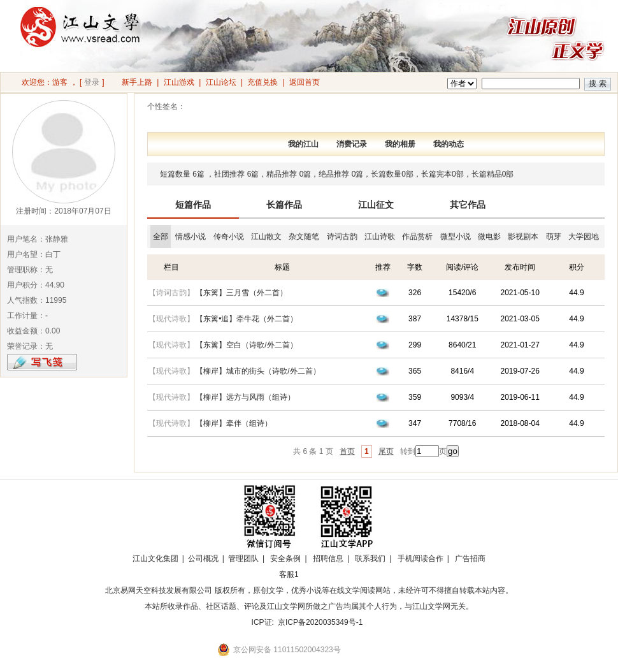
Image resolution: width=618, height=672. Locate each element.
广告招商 (470, 559)
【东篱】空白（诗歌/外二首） (246, 345)
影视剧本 (523, 237)
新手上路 (137, 82)
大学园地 (584, 237)
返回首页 (305, 82)
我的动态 (449, 144)
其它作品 (468, 205)
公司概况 (203, 559)
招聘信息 (328, 559)
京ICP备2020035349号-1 (320, 622)
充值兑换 (262, 82)
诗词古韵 (342, 237)
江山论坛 (221, 82)
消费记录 (352, 144)
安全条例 (285, 559)
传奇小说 (229, 237)
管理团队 (243, 559)
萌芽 (554, 237)
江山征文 (376, 205)
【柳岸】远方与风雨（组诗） (245, 397)
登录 (92, 82)
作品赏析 (417, 237)
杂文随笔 (304, 237)
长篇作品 (284, 205)
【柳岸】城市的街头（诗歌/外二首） (258, 371)
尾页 (386, 451)
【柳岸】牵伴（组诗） (234, 423)
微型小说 (456, 237)
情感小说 (190, 237)
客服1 (289, 574)
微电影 (489, 237)
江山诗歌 (380, 237)
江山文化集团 (155, 559)
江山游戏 (179, 82)
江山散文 (266, 237)
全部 (161, 237)
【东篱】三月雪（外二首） (241, 293)
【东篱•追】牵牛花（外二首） (247, 319)
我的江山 (303, 144)
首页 (347, 451)
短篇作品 (193, 205)
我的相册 (400, 144)
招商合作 (324, 574)
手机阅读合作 (420, 559)
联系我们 (370, 559)
